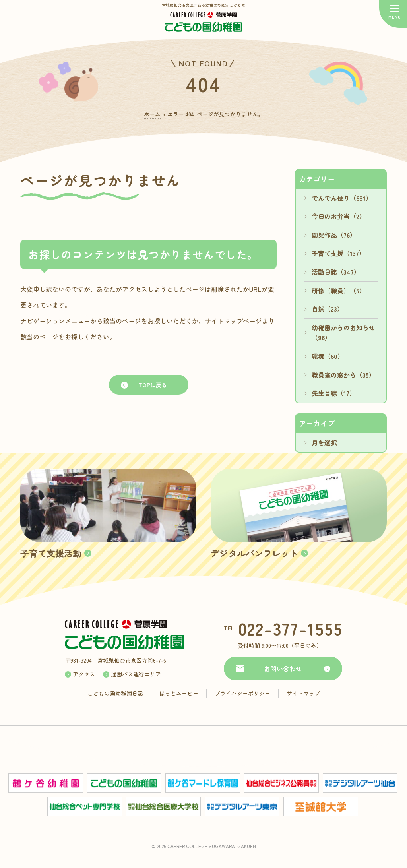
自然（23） (328, 309)
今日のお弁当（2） (339, 216)
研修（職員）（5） (339, 291)
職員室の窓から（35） (343, 375)
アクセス (84, 674)
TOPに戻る (153, 385)
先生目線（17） (334, 393)
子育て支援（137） (338, 253)
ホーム (152, 114)
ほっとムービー (179, 693)
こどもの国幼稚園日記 (115, 693)
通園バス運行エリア (136, 674)
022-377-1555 (290, 628)
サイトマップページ (233, 321)
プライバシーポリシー (242, 693)
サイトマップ (303, 693)
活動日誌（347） (336, 272)
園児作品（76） (334, 235)
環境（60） (328, 356)
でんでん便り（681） (342, 198)
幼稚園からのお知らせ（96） (343, 333)
